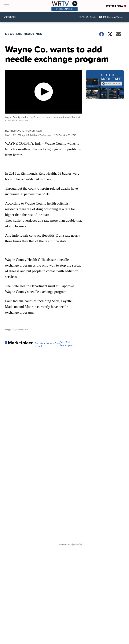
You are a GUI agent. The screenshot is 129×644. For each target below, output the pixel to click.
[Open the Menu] (6, 6)
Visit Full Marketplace (67, 344)
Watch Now (116, 6)
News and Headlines (24, 34)
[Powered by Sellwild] (77, 544)
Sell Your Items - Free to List (47, 345)
